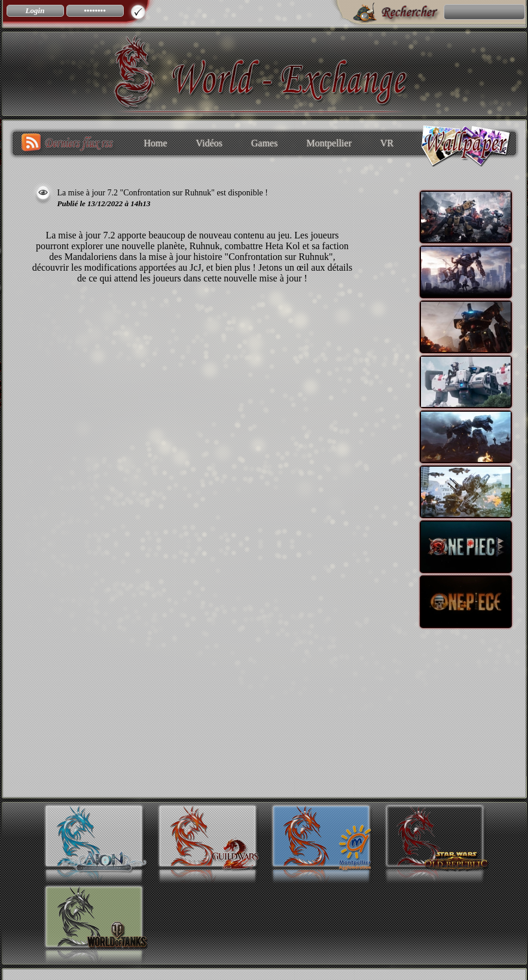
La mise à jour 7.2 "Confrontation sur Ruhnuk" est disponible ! (163, 193)
